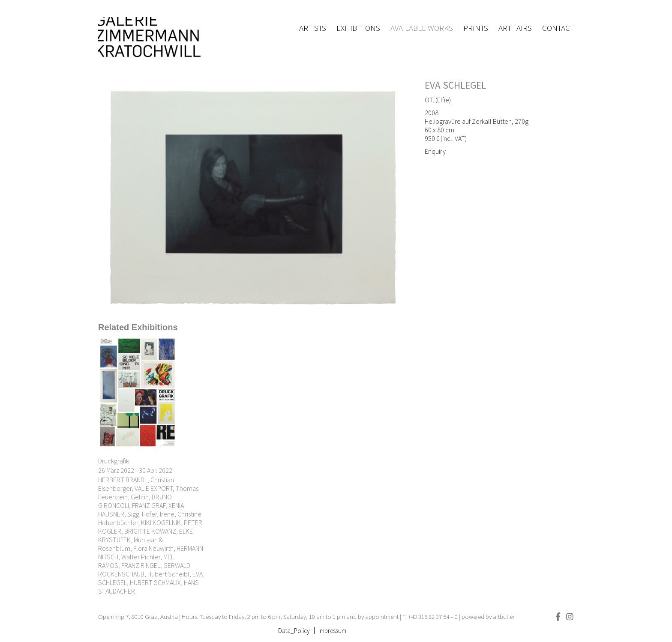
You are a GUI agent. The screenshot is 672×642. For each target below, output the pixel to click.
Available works (422, 28)
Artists (313, 28)
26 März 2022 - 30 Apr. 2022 (135, 470)
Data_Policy (294, 631)
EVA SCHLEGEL (455, 85)
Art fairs (515, 28)
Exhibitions (358, 28)
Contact (558, 28)
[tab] (138, 327)
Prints (476, 28)
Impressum (332, 631)
